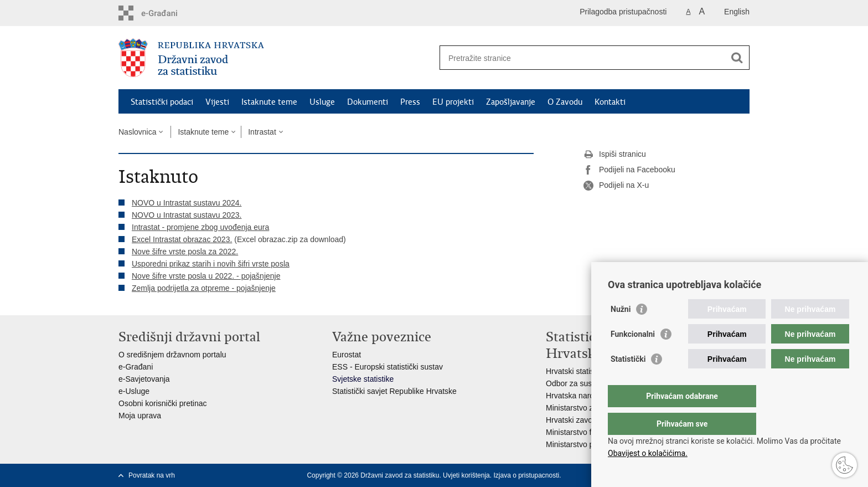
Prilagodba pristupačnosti (623, 12)
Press (410, 102)
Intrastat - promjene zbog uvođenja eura (200, 227)
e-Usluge (134, 391)
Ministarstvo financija (582, 432)
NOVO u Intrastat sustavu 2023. (187, 215)
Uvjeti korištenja (466, 475)
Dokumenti (368, 102)
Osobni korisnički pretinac (163, 403)
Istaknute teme (269, 102)
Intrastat (262, 132)
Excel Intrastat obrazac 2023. (182, 239)
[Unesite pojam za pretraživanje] (583, 58)
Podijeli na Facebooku (629, 170)
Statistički (628, 381)
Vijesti (217, 102)
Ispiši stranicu (615, 155)
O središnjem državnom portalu (172, 355)
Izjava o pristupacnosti (526, 475)
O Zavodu (565, 102)
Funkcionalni (633, 356)
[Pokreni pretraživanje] (737, 58)
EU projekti (453, 102)
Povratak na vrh (152, 475)
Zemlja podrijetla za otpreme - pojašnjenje (204, 288)
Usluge (322, 102)
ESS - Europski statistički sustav (387, 367)
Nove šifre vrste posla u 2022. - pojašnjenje (206, 276)
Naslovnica (137, 132)
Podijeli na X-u (616, 186)
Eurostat (347, 355)
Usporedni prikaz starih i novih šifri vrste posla (211, 264)
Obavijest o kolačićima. (648, 453)
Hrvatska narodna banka (588, 396)
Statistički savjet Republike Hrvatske (394, 391)
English (737, 12)
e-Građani (136, 367)
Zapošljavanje (511, 102)
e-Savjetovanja (144, 379)
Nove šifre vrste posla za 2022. (185, 252)
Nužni (621, 331)
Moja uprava (140, 416)
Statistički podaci (162, 102)
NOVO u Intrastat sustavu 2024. (187, 203)
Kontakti (610, 102)
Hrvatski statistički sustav (589, 371)
